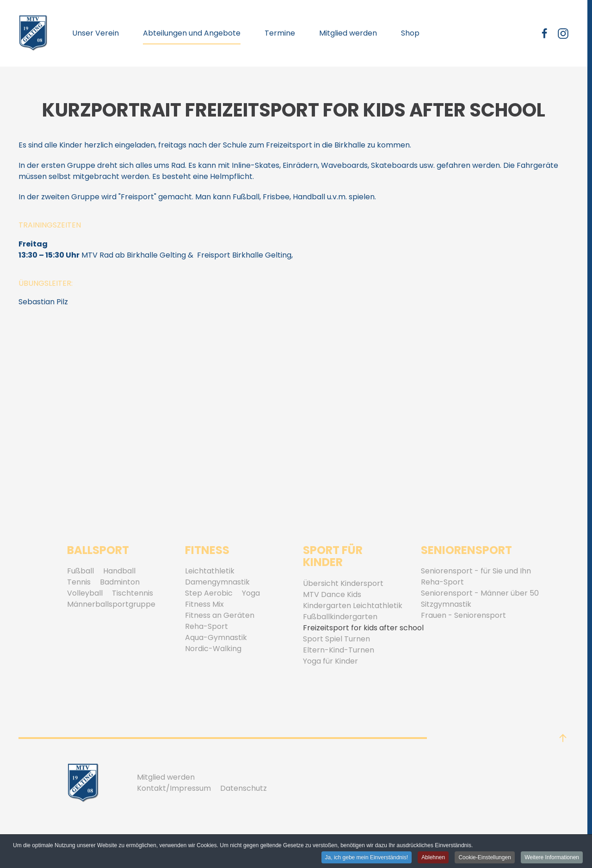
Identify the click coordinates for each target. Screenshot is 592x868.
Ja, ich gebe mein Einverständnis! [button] (367, 858)
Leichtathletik (210, 571)
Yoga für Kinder (330, 661)
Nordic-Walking (213, 649)
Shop (410, 33)
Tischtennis (133, 593)
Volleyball (85, 593)
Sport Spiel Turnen (336, 639)
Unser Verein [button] (96, 33)
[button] (563, 738)
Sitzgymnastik (446, 604)
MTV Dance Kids (332, 594)
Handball (119, 571)
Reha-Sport (207, 626)
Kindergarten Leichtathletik (353, 606)
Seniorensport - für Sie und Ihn (476, 571)
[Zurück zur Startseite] (33, 33)
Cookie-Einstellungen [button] (484, 858)
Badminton (120, 582)
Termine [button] (280, 33)
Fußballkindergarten (340, 617)
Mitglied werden (348, 33)
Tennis (79, 582)
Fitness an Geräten (220, 615)
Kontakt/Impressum (174, 788)
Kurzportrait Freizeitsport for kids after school (294, 110)
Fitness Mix (204, 604)
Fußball (80, 571)
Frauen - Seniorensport (463, 615)
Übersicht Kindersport (343, 583)
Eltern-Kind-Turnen (339, 650)
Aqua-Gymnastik (216, 637)
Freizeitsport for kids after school (363, 628)
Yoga (251, 593)
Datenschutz (244, 788)
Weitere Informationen (552, 858)
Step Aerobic (209, 593)
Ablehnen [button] (433, 858)
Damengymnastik (217, 582)
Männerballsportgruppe (111, 604)
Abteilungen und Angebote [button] (192, 33)
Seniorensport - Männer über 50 (480, 593)
